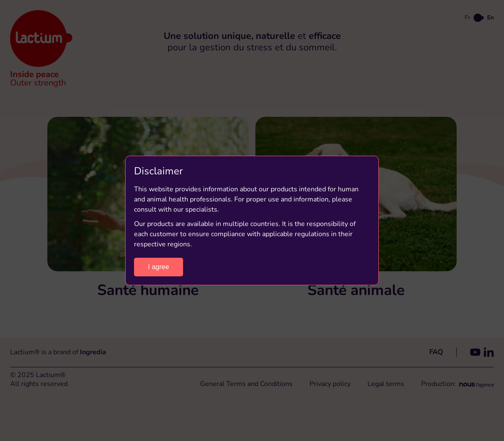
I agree (159, 267)
